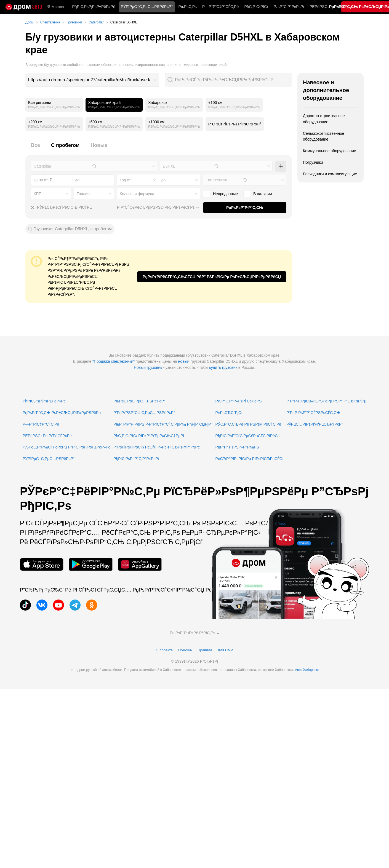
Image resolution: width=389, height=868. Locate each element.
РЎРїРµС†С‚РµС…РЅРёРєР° (49, 459)
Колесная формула (137, 194)
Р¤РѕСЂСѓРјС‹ (229, 413)
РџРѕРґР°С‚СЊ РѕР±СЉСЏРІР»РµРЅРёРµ (62, 413)
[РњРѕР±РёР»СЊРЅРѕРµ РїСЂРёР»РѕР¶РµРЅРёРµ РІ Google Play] (91, 564)
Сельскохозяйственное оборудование (324, 136)
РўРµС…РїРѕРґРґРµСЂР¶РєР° (315, 424)
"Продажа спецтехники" (114, 361)
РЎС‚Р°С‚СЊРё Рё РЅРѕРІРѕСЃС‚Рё (248, 424)
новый (184, 361)
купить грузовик (223, 367)
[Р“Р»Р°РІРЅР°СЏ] (24, 7)
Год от (125, 180)
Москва (56, 7)
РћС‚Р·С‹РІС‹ (256, 7)
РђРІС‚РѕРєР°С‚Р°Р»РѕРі (136, 459)
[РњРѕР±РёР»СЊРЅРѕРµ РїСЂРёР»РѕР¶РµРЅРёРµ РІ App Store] (42, 564)
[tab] (35, 148)
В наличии (258, 194)
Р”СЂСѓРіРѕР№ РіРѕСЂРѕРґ (235, 124)
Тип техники (216, 180)
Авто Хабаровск (307, 670)
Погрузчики (313, 162)
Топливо (84, 194)
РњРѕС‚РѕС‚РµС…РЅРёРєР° (139, 401)
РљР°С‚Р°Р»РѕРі (289, 7)
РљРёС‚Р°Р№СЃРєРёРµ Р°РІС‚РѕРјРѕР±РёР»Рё (66, 447)
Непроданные (220, 194)
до (163, 180)
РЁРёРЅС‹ (319, 7)
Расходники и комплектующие (330, 174)
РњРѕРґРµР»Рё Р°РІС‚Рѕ (194, 633)
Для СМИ (225, 650)
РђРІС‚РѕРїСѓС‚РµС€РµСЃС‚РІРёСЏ (248, 436)
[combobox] (92, 80)
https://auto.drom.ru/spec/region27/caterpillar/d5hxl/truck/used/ (89, 80)
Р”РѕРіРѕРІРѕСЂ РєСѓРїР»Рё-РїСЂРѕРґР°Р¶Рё (157, 447)
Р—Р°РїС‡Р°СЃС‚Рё (220, 7)
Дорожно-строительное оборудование (324, 119)
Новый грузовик (148, 367)
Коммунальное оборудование (330, 151)
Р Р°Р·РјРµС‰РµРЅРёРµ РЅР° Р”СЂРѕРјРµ (326, 401)
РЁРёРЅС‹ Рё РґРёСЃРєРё (47, 436)
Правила (205, 650)
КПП (38, 194)
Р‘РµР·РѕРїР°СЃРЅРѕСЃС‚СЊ (313, 413)
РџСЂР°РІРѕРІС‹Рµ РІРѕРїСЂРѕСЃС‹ (250, 459)
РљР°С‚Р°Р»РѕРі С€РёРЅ (239, 401)
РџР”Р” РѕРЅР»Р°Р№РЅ (237, 447)
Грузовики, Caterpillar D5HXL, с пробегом (73, 229)
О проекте (164, 650)
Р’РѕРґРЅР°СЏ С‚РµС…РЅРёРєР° (144, 413)
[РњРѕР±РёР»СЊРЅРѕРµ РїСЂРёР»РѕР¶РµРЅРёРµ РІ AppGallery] (140, 564)
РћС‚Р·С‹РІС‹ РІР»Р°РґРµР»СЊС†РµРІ (149, 436)
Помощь (185, 650)
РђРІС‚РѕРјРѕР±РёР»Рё (94, 7)
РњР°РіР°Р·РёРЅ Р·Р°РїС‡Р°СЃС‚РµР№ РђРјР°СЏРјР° (163, 424)
